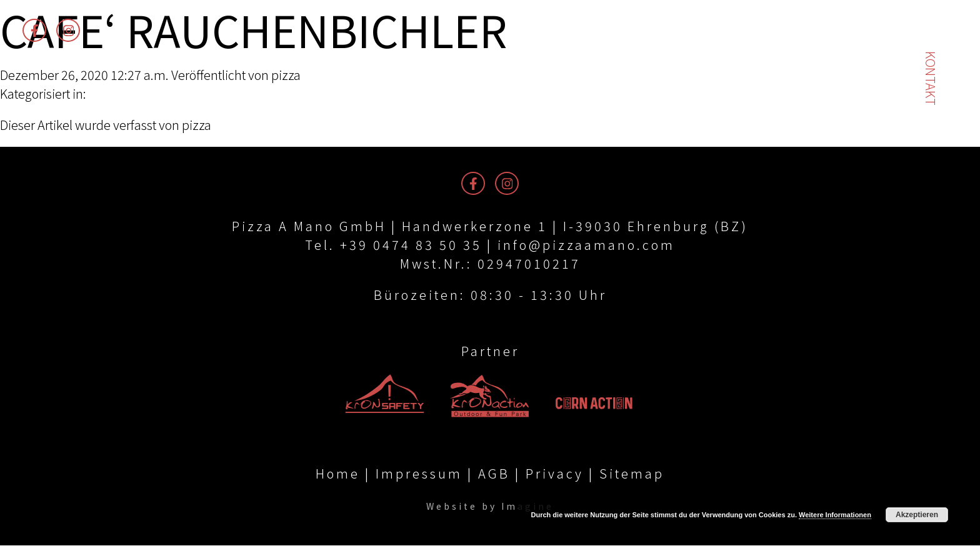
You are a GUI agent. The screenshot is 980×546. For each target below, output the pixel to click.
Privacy (555, 474)
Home (338, 474)
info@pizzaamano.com (586, 245)
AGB (494, 474)
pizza (286, 75)
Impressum (419, 474)
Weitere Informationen (835, 515)
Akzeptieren (917, 515)
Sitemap (632, 474)
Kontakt (931, 78)
